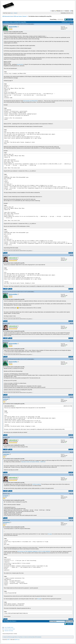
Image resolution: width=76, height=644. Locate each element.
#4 (73, 324)
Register (15, 13)
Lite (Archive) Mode (31, 637)
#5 (73, 341)
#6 (73, 359)
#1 (73, 24)
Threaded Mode (65, 22)
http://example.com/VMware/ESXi (30, 101)
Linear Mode (71, 22)
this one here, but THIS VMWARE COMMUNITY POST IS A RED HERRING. (34, 551)
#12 (72, 520)
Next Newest (13, 621)
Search (52, 11)
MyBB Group (17, 640)
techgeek (6, 496)
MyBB (8, 640)
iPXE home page (11, 637)
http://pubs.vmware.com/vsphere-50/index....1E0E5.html (33, 462)
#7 (73, 397)
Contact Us (5, 637)
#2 (73, 255)
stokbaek (6, 399)
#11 (72, 494)
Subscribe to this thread (9, 631)
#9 (73, 452)
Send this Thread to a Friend (10, 629)
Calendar (66, 11)
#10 (72, 475)
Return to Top (17, 637)
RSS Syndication (38, 637)
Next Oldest (6, 621)
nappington (6, 454)
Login (12, 13)
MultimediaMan (31, 24)
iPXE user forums (18, 16)
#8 (73, 437)
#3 (73, 292)
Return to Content (24, 637)
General (24, 16)
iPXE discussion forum (8, 16)
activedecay (6, 522)
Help (71, 11)
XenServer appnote (37, 484)
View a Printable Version (9, 627)
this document (20, 64)
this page (50, 534)
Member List (59, 11)
